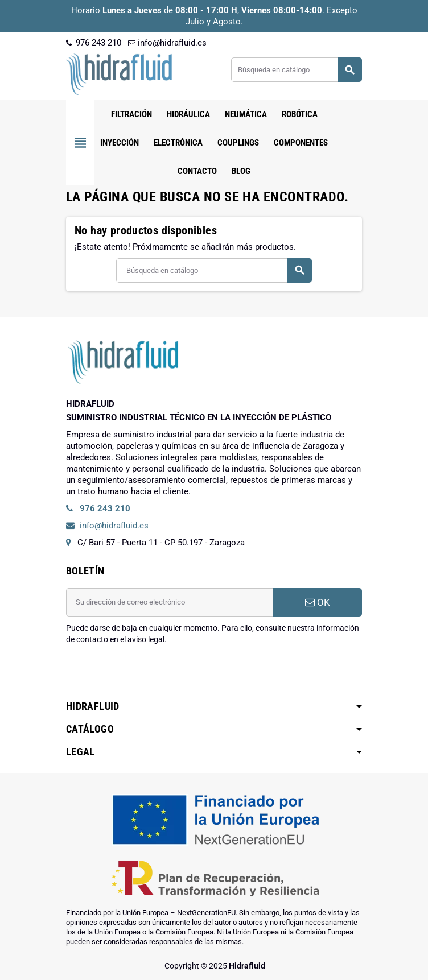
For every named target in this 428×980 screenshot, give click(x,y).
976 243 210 (94, 43)
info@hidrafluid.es (167, 43)
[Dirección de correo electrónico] (170, 602)
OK (318, 602)
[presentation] (153, 674)
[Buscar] (296, 70)
